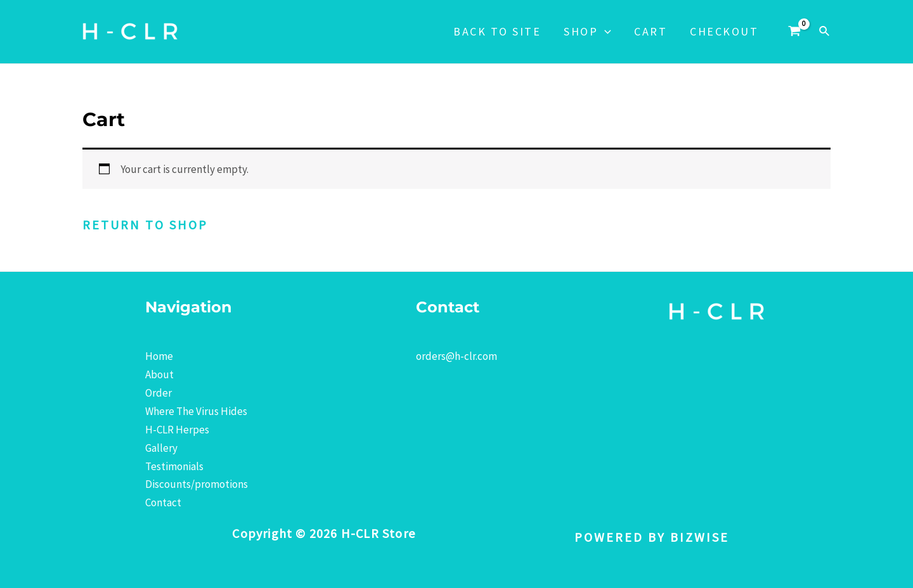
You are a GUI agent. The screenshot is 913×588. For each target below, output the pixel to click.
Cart (651, 31)
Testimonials (174, 466)
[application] (605, 32)
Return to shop (145, 225)
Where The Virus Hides (196, 411)
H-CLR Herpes (177, 430)
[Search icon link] (825, 32)
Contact (163, 502)
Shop (587, 32)
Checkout (724, 31)
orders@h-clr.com (456, 356)
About (159, 374)
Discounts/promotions (197, 484)
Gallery (161, 448)
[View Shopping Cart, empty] (794, 32)
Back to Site (497, 31)
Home (159, 356)
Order (159, 393)
